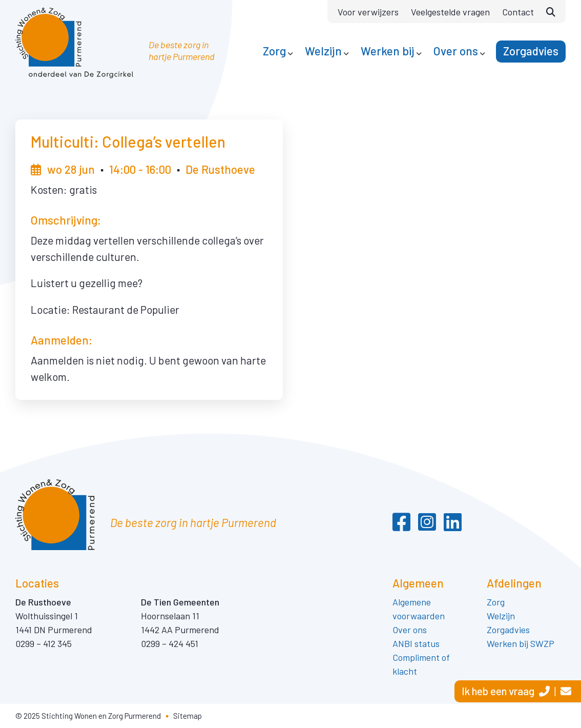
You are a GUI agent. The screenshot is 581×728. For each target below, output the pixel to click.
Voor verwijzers (368, 12)
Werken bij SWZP (521, 643)
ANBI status (416, 643)
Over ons (410, 630)
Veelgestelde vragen (450, 12)
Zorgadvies (508, 630)
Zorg (497, 602)
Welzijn (501, 616)
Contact (518, 12)
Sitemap (188, 716)
